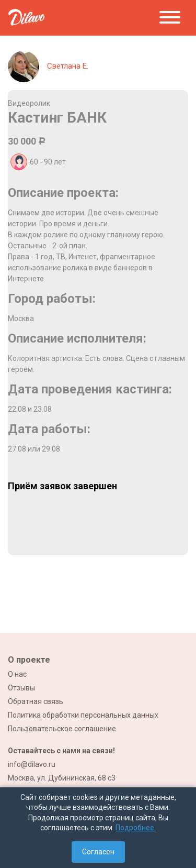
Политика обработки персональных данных (83, 715)
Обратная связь (36, 701)
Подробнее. (136, 828)
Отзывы (21, 688)
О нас (17, 674)
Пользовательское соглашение (62, 729)
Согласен (98, 852)
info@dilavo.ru (32, 764)
